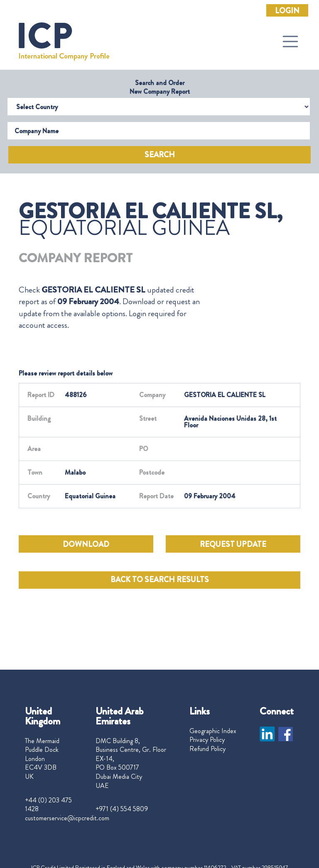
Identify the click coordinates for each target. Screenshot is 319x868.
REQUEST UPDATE (233, 544)
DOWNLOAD (86, 544)
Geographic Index (213, 731)
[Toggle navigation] (290, 41)
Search (160, 155)
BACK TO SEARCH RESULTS (160, 580)
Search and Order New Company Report (160, 87)
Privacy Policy (207, 740)
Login (287, 11)
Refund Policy (207, 749)
